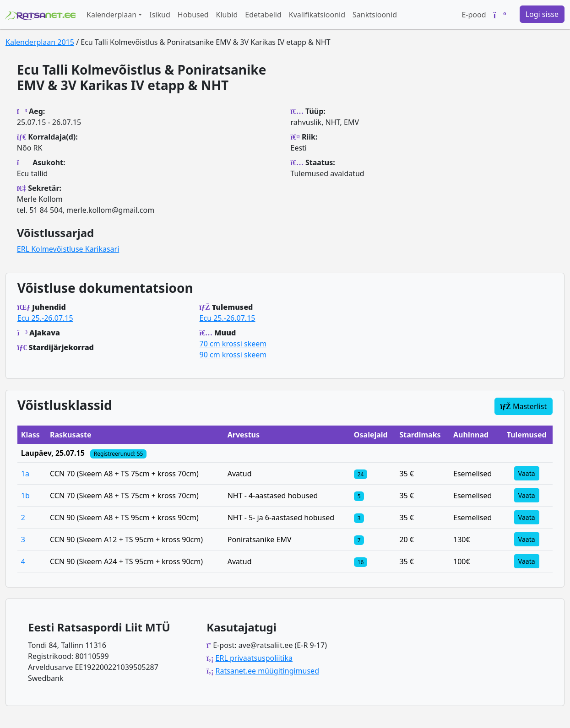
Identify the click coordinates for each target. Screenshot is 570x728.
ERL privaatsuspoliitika (254, 658)
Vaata (527, 473)
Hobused (193, 15)
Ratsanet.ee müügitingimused (267, 671)
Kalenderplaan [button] (111, 15)
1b (25, 496)
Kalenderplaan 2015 (40, 42)
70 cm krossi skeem (233, 344)
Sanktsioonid (375, 15)
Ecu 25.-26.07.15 (45, 318)
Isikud (160, 15)
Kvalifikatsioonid (317, 15)
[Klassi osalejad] (361, 474)
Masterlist (524, 406)
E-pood (474, 15)
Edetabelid (263, 15)
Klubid (227, 15)
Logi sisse (542, 14)
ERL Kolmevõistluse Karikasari (68, 249)
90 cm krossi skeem (233, 355)
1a (25, 474)
